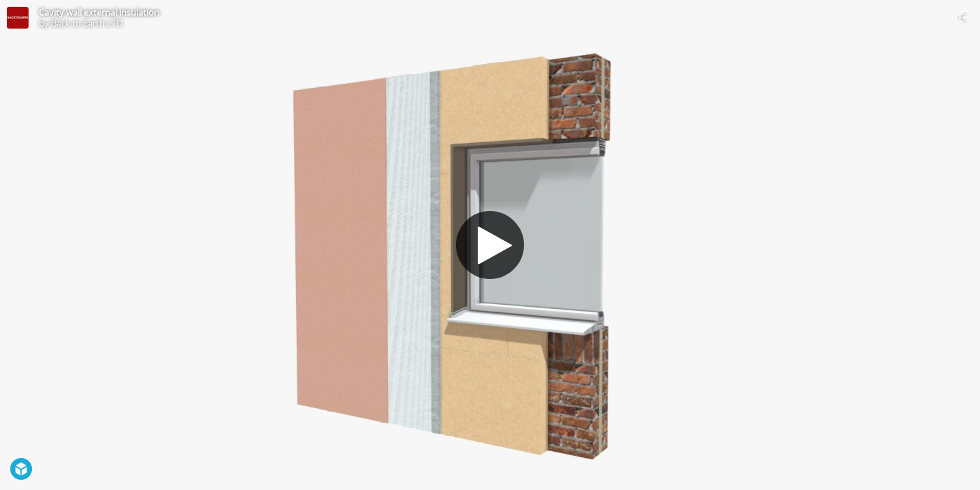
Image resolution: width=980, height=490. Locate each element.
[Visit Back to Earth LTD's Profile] (18, 18)
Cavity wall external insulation (99, 12)
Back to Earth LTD (87, 23)
